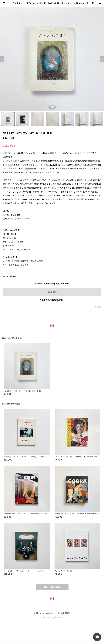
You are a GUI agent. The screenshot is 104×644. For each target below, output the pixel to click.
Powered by (52, 618)
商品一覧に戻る (52, 587)
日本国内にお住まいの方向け (52, 300)
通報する (98, 307)
